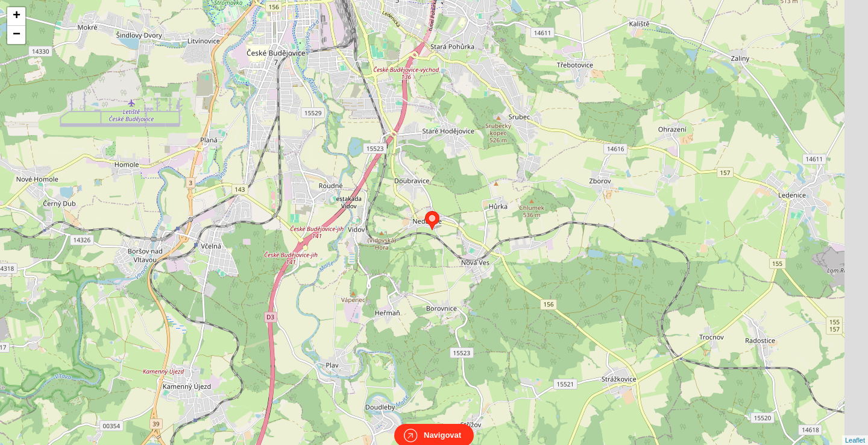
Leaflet (855, 429)
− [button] (17, 35)
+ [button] (17, 16)
